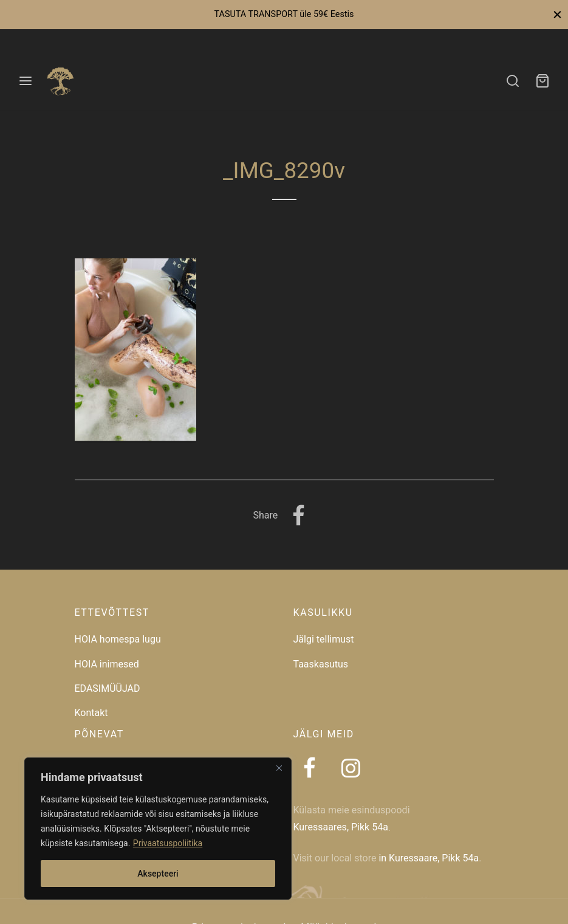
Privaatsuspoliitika (168, 843)
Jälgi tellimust (324, 639)
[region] (158, 829)
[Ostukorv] (542, 81)
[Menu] (26, 81)
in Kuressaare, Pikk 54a (429, 858)
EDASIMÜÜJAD (108, 688)
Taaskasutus (321, 664)
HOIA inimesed (107, 664)
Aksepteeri (158, 874)
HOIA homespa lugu (118, 639)
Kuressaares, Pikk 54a (341, 827)
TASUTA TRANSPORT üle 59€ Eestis (284, 14)
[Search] (513, 81)
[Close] (279, 768)
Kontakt (91, 713)
